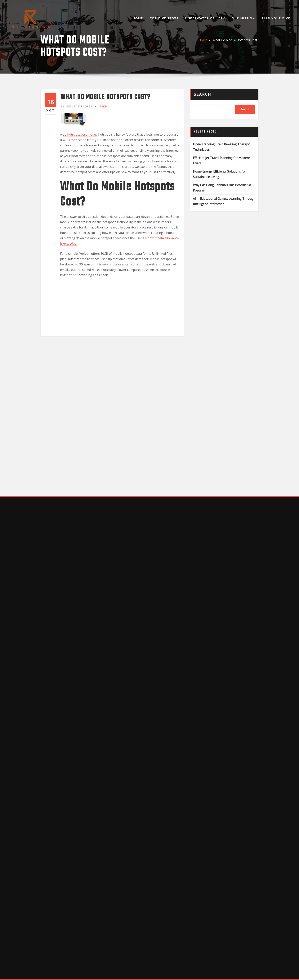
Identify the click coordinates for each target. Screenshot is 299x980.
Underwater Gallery (205, 18)
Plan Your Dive (276, 18)
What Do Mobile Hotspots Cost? (236, 40)
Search (203, 94)
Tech (103, 106)
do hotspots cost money (80, 134)
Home (138, 18)
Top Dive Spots (164, 18)
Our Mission (243, 18)
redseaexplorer (76, 106)
